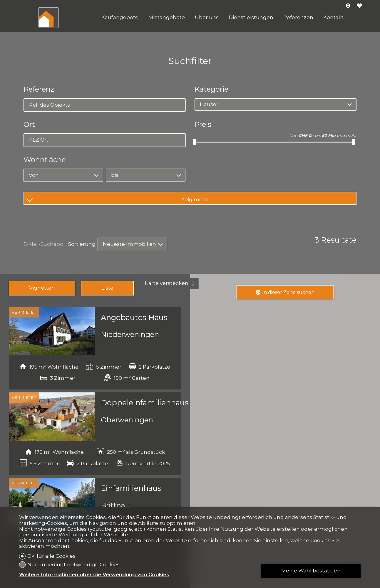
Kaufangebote (120, 17)
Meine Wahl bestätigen (311, 571)
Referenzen (298, 17)
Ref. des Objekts (50, 105)
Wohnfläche (45, 160)
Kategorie (211, 89)
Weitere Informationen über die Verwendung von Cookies (94, 575)
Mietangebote (167, 17)
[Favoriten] (359, 6)
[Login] (348, 6)
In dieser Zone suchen (285, 292)
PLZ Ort (39, 140)
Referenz (39, 89)
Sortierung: (82, 244)
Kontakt (333, 17)
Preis (203, 124)
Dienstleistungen (251, 17)
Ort (29, 124)
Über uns (207, 17)
